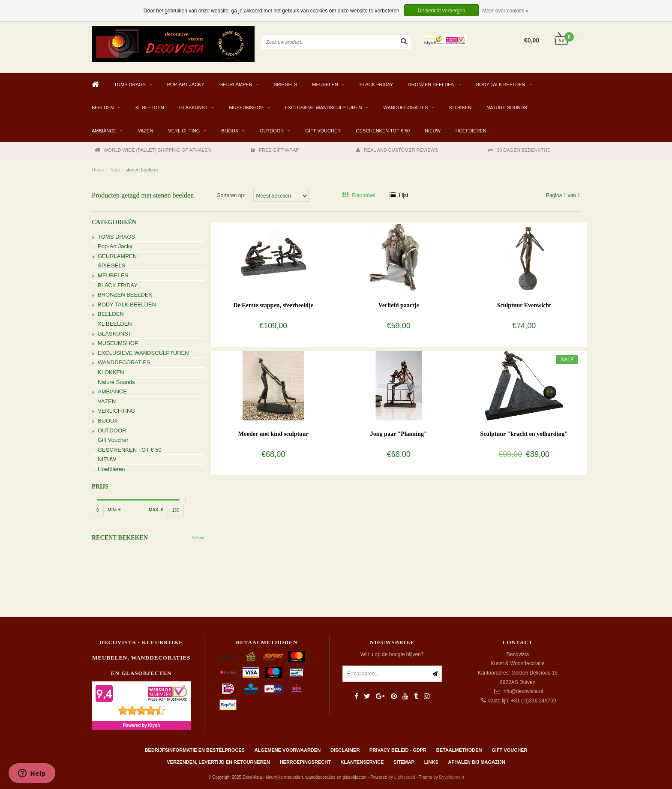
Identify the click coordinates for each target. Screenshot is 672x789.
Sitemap (404, 762)
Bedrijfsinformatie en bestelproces (195, 750)
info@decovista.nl (523, 691)
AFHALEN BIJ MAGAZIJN (477, 762)
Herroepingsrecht (305, 762)
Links (431, 762)
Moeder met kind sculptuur (273, 434)
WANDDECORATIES (405, 108)
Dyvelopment (452, 777)
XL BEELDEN (149, 108)
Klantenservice (362, 762)
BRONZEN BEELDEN (431, 84)
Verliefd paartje (399, 305)
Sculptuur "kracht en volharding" (524, 434)
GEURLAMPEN (236, 84)
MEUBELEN (325, 84)
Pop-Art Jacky (186, 84)
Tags (115, 170)
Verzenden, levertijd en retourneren (218, 762)
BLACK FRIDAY (376, 84)
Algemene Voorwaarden (288, 750)
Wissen (198, 538)
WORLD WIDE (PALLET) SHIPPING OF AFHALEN (153, 150)
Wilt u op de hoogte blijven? (392, 654)
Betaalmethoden (459, 750)
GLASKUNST (193, 108)
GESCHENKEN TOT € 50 (383, 131)
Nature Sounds (507, 108)
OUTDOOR (272, 131)
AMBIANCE (104, 131)
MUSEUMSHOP (246, 108)
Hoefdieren (471, 131)
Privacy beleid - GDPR (398, 750)
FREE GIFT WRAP (275, 150)
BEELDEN (103, 108)
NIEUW (433, 131)
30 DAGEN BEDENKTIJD (519, 150)
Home (98, 170)
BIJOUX (230, 131)
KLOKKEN (460, 108)
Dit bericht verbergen (441, 11)
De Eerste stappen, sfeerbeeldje (273, 305)
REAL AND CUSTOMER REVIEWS (397, 150)
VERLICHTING (184, 131)
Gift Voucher (323, 131)
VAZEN (145, 131)
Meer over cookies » (505, 11)
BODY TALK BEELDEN (501, 84)
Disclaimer (345, 750)
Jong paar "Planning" (399, 434)
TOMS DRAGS (130, 84)
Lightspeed (405, 777)
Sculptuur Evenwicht (524, 305)
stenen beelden (142, 170)
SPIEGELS (285, 84)
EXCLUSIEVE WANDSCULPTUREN (324, 108)
